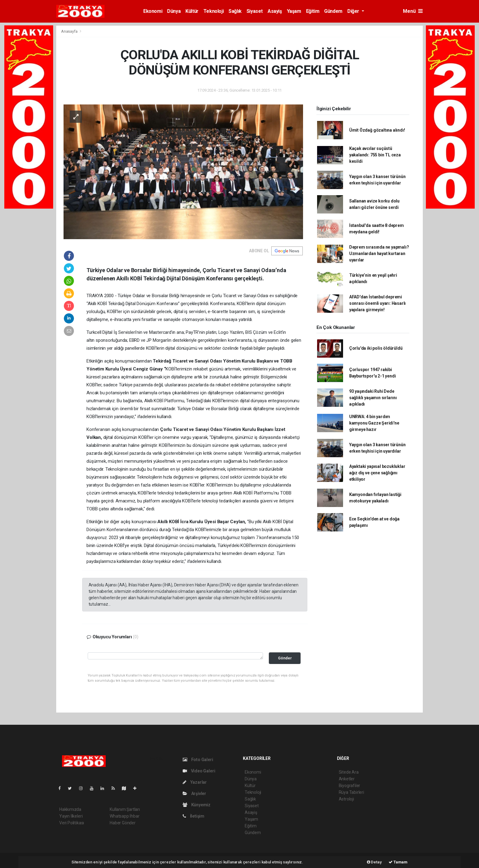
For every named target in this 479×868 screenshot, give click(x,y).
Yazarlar (195, 782)
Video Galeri (199, 771)
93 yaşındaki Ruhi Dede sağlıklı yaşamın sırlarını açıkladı (373, 398)
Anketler (347, 779)
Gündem (333, 11)
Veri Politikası (72, 823)
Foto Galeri (198, 760)
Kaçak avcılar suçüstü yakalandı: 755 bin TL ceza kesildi (375, 155)
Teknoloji (214, 11)
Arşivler (194, 793)
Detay (374, 862)
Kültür (192, 11)
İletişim (194, 816)
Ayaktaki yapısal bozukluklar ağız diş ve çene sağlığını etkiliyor (377, 473)
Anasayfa (70, 31)
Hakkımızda (70, 809)
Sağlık (235, 11)
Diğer (354, 11)
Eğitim (313, 11)
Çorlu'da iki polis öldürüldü (376, 348)
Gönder (285, 658)
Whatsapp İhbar (124, 816)
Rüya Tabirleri (351, 792)
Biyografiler (350, 786)
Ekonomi (153, 11)
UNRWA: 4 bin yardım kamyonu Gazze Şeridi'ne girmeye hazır (374, 423)
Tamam (398, 862)
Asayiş (275, 11)
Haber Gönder (123, 823)
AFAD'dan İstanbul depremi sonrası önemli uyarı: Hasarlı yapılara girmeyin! (377, 303)
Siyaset (255, 11)
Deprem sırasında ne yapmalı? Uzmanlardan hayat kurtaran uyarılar (379, 253)
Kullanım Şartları (125, 809)
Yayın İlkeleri (71, 816)
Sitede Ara (349, 772)
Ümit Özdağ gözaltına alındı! (377, 130)
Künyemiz (197, 805)
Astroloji (346, 799)
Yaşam (294, 11)
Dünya (174, 11)
